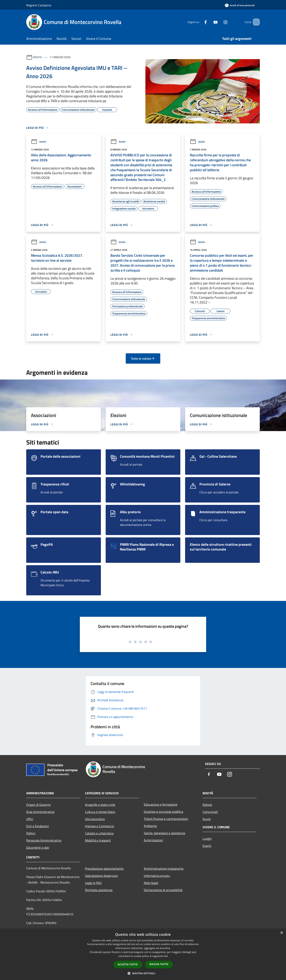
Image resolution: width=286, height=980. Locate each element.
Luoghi (207, 839)
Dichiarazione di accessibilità (163, 890)
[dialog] (143, 954)
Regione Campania (39, 5)
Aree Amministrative (40, 812)
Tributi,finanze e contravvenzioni (166, 819)
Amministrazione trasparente (164, 869)
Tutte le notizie (143, 358)
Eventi (207, 846)
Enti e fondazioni (38, 826)
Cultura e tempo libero (100, 812)
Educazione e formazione (161, 804)
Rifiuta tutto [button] (159, 964)
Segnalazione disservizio (101, 876)
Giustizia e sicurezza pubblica (163, 812)
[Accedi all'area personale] (240, 5)
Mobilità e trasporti (98, 840)
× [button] (282, 933)
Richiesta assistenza (99, 890)
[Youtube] (210, 22)
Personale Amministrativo (44, 840)
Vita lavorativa (95, 819)
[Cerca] (255, 22)
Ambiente (150, 826)
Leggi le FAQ (93, 883)
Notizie (207, 805)
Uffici (30, 819)
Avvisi (38, 57)
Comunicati (210, 812)
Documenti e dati (38, 847)
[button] (143, 973)
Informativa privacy (157, 876)
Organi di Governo (38, 805)
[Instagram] (220, 22)
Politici (31, 833)
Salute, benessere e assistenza (164, 833)
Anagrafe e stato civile (100, 805)
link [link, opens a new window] (166, 956)
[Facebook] (200, 22)
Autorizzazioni (153, 840)
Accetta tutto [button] (128, 964)
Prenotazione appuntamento (104, 869)
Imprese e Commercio (100, 826)
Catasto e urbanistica (99, 833)
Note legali (151, 883)
